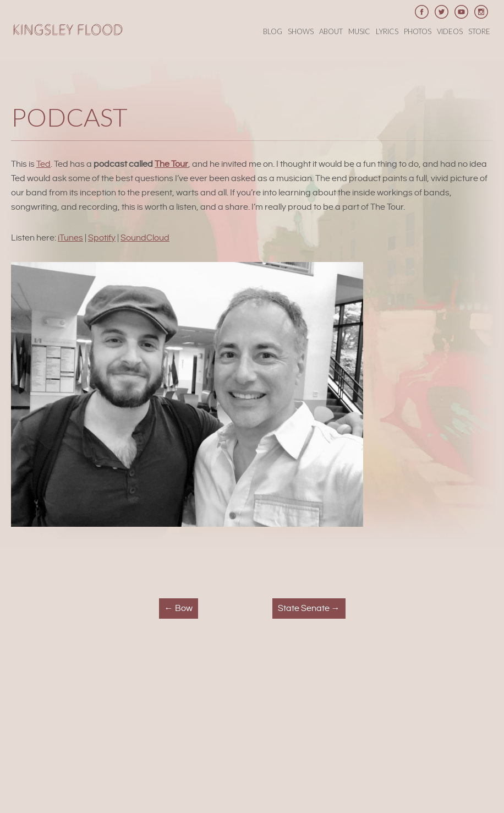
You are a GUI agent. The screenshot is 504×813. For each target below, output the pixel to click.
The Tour (171, 164)
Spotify (102, 238)
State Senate (309, 609)
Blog (273, 31)
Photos (418, 31)
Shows (301, 31)
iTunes (70, 238)
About (331, 31)
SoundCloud (145, 238)
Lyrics (387, 31)
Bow (179, 609)
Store (479, 31)
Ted (43, 164)
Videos (450, 31)
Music (359, 31)
